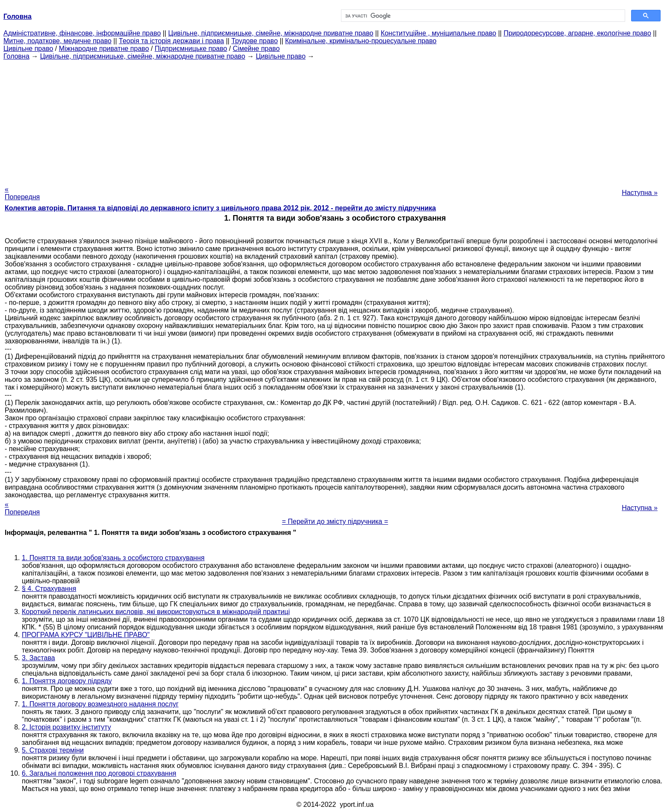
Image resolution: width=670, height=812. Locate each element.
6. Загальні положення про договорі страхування (99, 773)
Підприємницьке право (191, 49)
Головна (16, 56)
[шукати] (482, 16)
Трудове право (254, 41)
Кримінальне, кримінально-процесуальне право (361, 41)
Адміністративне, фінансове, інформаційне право (82, 33)
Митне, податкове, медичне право (57, 41)
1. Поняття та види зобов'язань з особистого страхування (113, 558)
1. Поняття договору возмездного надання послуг (100, 704)
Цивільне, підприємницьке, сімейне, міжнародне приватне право (271, 33)
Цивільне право (28, 49)
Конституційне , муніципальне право (438, 33)
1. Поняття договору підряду (67, 681)
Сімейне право (256, 49)
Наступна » (640, 193)
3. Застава (38, 658)
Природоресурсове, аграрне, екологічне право (577, 33)
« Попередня (22, 193)
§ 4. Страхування (49, 589)
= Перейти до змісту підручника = (335, 521)
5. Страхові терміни (53, 750)
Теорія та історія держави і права (171, 41)
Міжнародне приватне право (104, 49)
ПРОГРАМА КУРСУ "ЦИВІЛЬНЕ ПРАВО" (86, 635)
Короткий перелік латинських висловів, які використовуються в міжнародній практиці (156, 612)
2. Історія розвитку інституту (66, 727)
